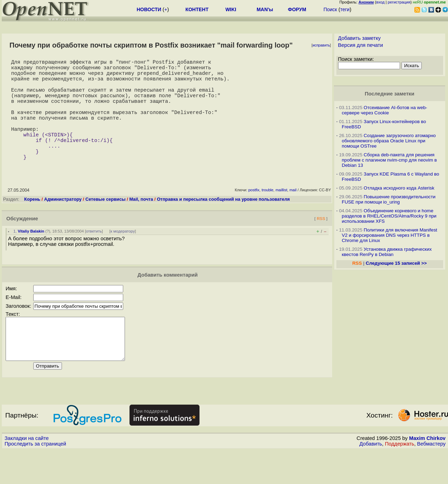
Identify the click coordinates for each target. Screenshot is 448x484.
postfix (254, 215)
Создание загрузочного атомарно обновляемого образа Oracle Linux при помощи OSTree (389, 141)
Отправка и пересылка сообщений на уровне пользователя (223, 224)
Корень (32, 224)
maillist (281, 215)
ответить (94, 256)
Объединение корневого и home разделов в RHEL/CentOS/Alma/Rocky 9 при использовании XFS (389, 216)
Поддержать (400, 477)
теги (345, 9)
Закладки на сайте (27, 472)
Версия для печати (361, 45)
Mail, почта (141, 224)
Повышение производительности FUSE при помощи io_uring (389, 199)
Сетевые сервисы (106, 224)
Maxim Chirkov (427, 472)
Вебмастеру (431, 477)
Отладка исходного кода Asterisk (399, 188)
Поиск (330, 9)
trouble (267, 215)
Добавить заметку (359, 38)
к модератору (123, 256)
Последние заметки (390, 94)
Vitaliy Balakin (31, 256)
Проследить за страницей (35, 477)
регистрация (399, 2)
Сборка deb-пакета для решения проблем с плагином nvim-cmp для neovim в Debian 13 (390, 160)
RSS (321, 244)
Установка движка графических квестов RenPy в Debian (387, 252)
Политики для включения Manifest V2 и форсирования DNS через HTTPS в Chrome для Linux (390, 235)
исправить (321, 45)
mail (293, 215)
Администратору (63, 224)
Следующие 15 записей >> (396, 263)
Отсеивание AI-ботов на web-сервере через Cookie (385, 110)
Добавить (371, 477)
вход (380, 2)
